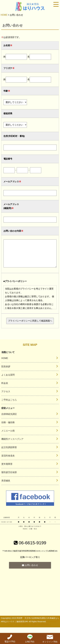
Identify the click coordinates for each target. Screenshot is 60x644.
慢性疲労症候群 (9, 478)
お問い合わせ (30, 571)
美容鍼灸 (6, 486)
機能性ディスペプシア (12, 445)
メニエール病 (8, 436)
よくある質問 (8, 380)
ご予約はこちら (9, 405)
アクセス (6, 397)
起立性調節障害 (9, 453)
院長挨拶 (6, 372)
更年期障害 (7, 470)
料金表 (5, 389)
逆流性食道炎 (8, 461)
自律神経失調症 (9, 420)
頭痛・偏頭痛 (8, 428)
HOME (4, 15)
